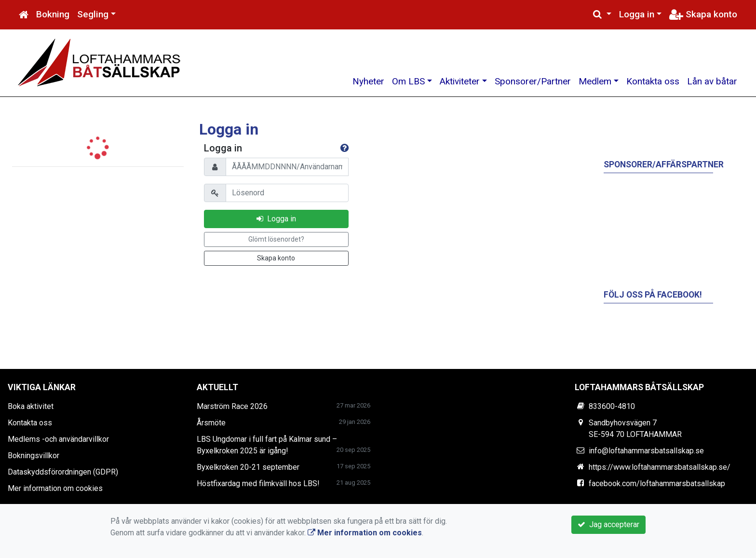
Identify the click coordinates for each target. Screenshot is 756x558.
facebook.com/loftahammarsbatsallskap (657, 483)
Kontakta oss (653, 81)
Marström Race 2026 (232, 406)
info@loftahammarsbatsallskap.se (646, 451)
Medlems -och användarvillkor (58, 439)
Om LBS (408, 81)
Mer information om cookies (55, 488)
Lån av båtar (712, 81)
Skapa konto (703, 14)
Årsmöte (211, 423)
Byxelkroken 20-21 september (248, 467)
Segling (93, 14)
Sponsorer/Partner (533, 81)
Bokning (53, 14)
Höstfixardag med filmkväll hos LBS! (258, 483)
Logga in (637, 14)
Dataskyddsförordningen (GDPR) (63, 472)
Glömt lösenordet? (276, 239)
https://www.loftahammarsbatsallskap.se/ (660, 467)
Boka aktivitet (31, 406)
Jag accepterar (608, 524)
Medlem (595, 81)
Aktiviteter (460, 81)
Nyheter (368, 81)
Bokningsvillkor (34, 456)
